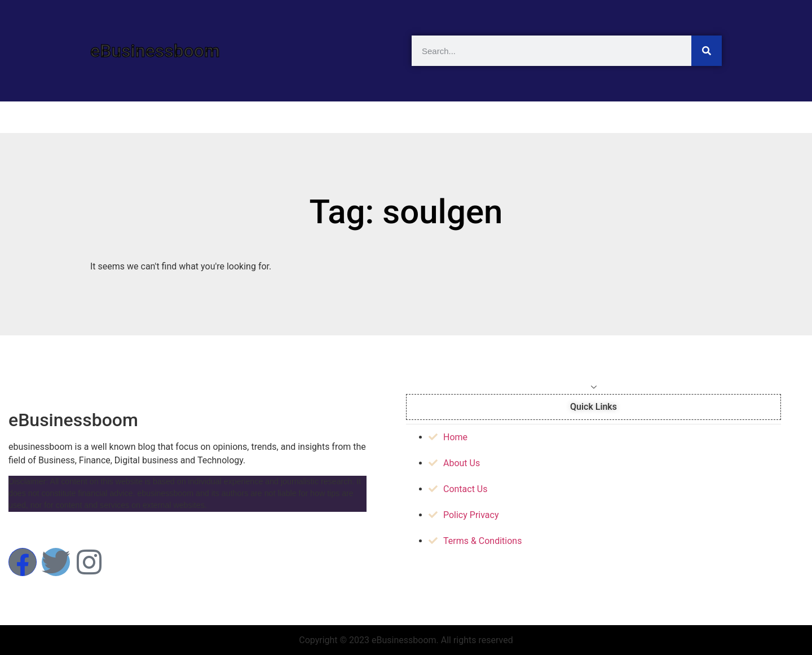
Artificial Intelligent (213, 117)
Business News (414, 117)
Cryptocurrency (518, 117)
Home (119, 117)
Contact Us (683, 117)
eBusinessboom (155, 51)
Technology (317, 117)
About (605, 117)
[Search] (707, 51)
